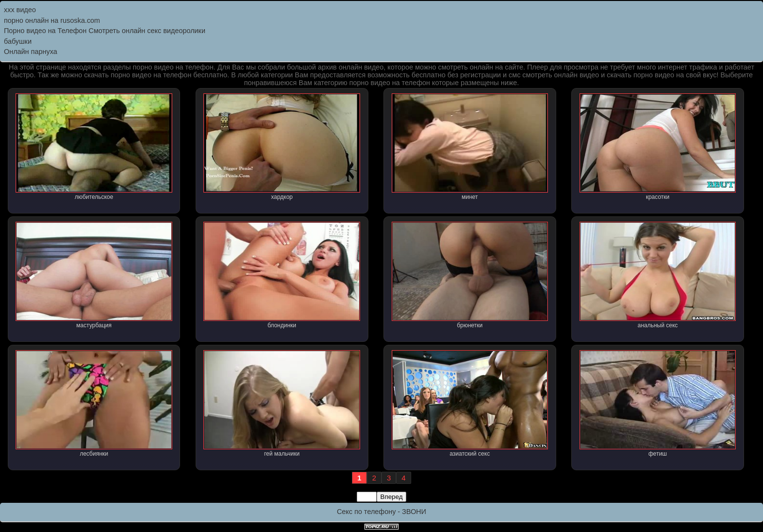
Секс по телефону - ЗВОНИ (381, 512)
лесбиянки (94, 404)
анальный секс (658, 275)
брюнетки (470, 275)
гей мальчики (282, 404)
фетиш (658, 404)
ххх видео (20, 10)
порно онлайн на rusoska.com (52, 20)
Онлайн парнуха (31, 52)
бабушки (18, 41)
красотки (658, 147)
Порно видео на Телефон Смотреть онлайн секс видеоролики (105, 31)
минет (470, 147)
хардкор (282, 147)
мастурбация (94, 275)
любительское (94, 147)
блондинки (282, 275)
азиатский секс (470, 404)
